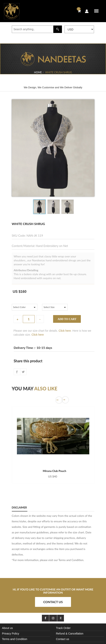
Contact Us (53, 602)
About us (7, 628)
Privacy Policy (11, 634)
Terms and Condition (15, 639)
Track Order (63, 628)
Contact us (63, 639)
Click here (65, 331)
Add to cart (67, 319)
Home (38, 72)
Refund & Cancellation (70, 634)
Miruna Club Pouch (54, 471)
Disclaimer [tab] (19, 507)
